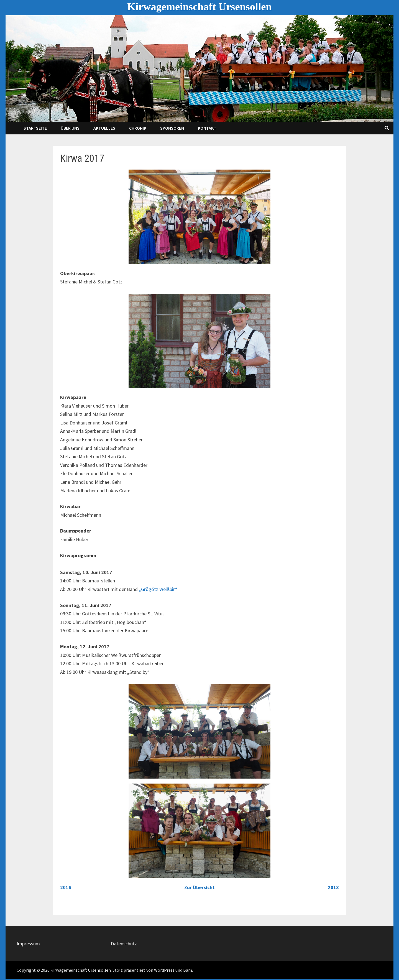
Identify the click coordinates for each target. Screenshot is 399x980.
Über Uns (70, 128)
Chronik (138, 128)
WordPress (164, 970)
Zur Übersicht (199, 887)
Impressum (28, 944)
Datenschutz (124, 944)
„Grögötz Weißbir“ (158, 589)
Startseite (35, 128)
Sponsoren (172, 128)
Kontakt (207, 128)
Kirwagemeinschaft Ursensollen (199, 7)
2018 (333, 887)
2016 (66, 887)
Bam (188, 970)
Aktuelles (104, 128)
